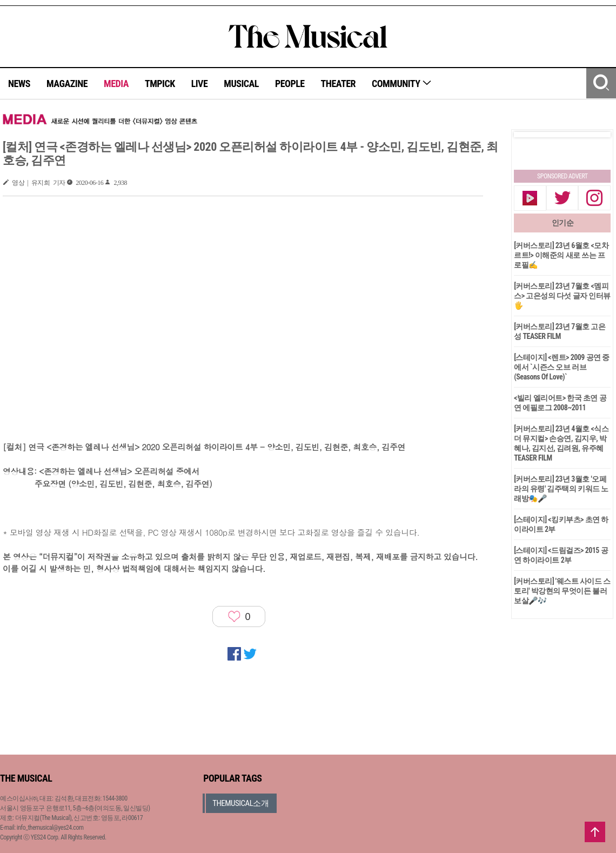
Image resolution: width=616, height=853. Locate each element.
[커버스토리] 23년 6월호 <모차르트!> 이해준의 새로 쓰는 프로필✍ (561, 255)
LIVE (200, 84)
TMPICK (160, 84)
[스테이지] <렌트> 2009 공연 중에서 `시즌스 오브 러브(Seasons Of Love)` (562, 367)
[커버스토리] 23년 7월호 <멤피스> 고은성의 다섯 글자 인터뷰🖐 (562, 296)
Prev (531, 135)
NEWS (19, 84)
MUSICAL (241, 84)
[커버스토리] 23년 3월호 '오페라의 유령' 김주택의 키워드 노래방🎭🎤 (561, 489)
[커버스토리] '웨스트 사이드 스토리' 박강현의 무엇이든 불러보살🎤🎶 (562, 591)
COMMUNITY (402, 84)
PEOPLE (290, 84)
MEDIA (116, 84)
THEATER (338, 84)
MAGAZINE (67, 84)
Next (594, 135)
